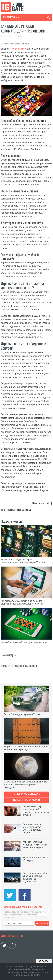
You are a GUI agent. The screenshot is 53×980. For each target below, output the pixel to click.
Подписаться (42, 923)
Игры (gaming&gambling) (19, 510)
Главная (20, 37)
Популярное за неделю (26, 794)
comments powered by (19, 666)
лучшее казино (19, 49)
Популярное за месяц (26, 800)
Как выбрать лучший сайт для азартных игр (24, 642)
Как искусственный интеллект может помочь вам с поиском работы (36, 845)
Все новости (7, 37)
